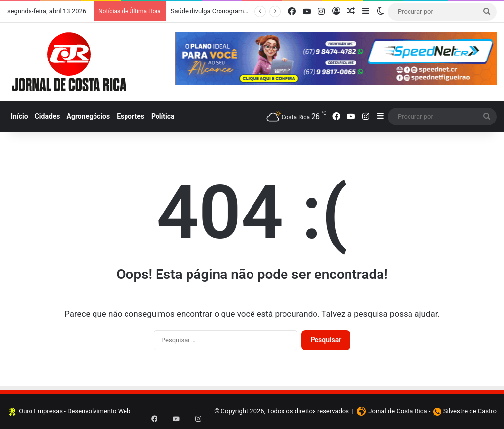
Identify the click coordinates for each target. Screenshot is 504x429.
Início (19, 116)
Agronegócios (89, 116)
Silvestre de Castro (470, 411)
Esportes (130, 116)
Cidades (47, 116)
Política (163, 116)
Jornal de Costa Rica (397, 411)
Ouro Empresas (41, 411)
